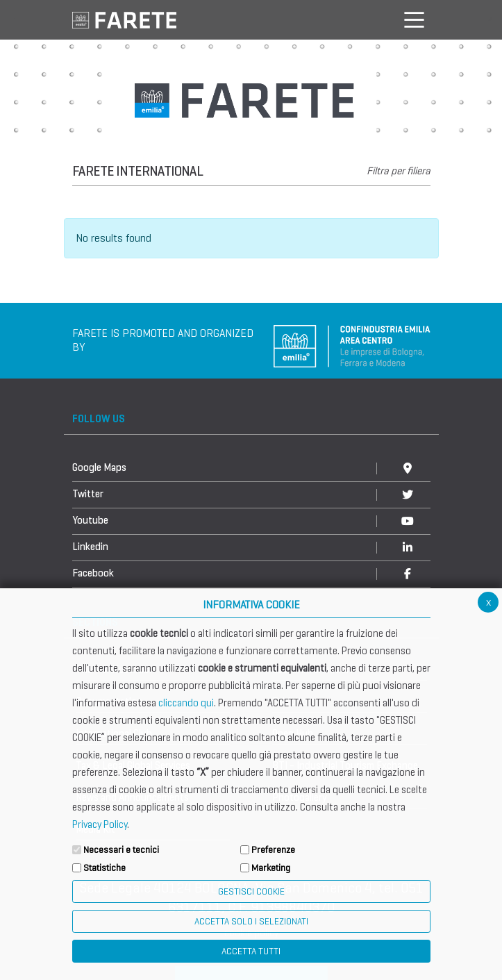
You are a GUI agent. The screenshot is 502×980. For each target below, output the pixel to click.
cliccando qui (186, 703)
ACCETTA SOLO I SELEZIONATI (251, 921)
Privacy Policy (100, 824)
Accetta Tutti (251, 951)
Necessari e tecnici (121, 850)
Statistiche (104, 868)
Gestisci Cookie (251, 891)
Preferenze (273, 850)
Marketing (271, 868)
